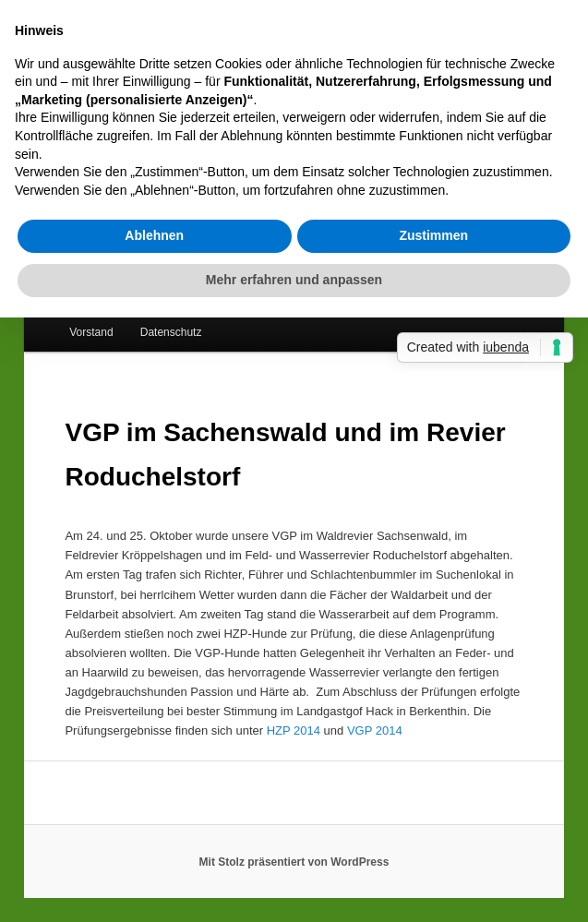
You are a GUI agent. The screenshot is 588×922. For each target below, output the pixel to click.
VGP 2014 (375, 730)
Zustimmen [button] (433, 235)
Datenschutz (171, 332)
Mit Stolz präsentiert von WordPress (294, 862)
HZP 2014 (294, 730)
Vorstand (91, 332)
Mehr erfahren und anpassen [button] (294, 280)
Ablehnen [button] (154, 235)
